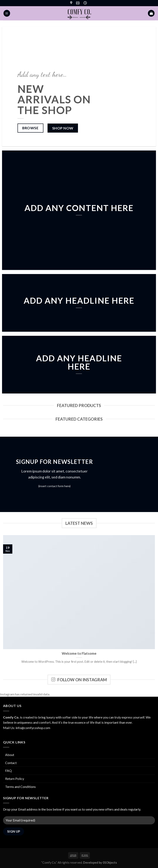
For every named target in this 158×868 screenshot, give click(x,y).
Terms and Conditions (20, 787)
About (10, 755)
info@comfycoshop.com (33, 728)
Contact (11, 763)
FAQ (8, 771)
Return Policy (15, 779)
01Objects (110, 863)
